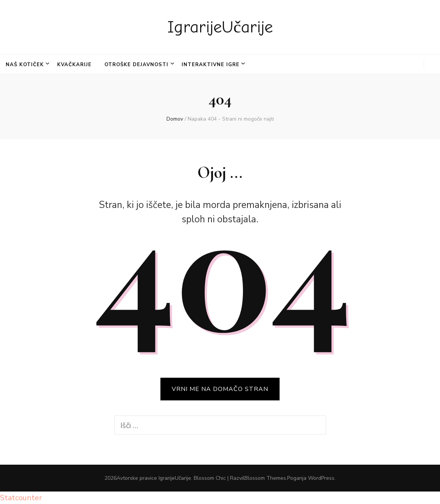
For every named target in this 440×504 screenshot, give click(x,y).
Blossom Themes (265, 478)
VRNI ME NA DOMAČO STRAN (220, 389)
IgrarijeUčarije (220, 27)
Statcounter (21, 498)
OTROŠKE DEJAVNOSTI (136, 65)
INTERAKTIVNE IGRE (211, 65)
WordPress (321, 478)
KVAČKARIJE (74, 65)
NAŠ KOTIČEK (25, 65)
